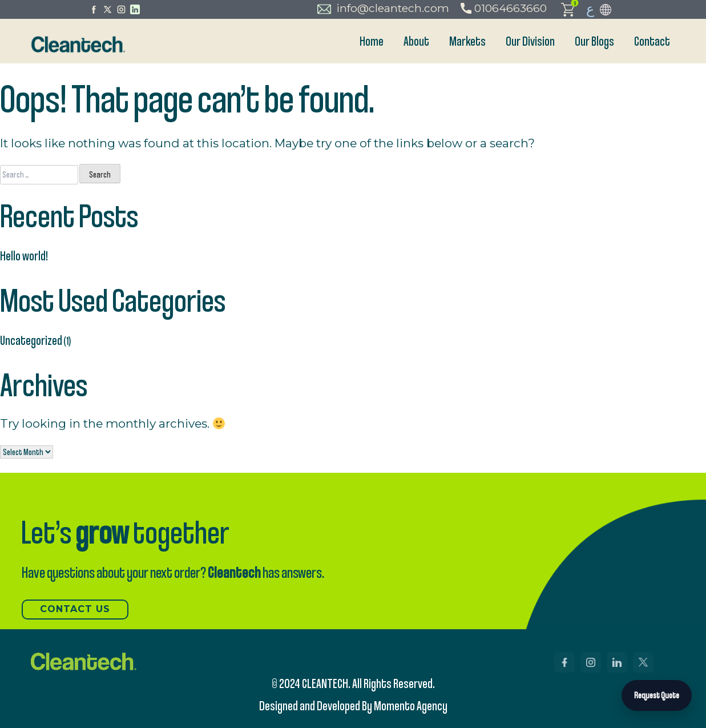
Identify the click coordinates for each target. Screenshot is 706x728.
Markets (467, 41)
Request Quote (657, 695)
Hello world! (24, 256)
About (416, 41)
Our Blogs (594, 41)
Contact (652, 41)
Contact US (75, 609)
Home (372, 41)
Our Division (530, 41)
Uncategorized (31, 340)
